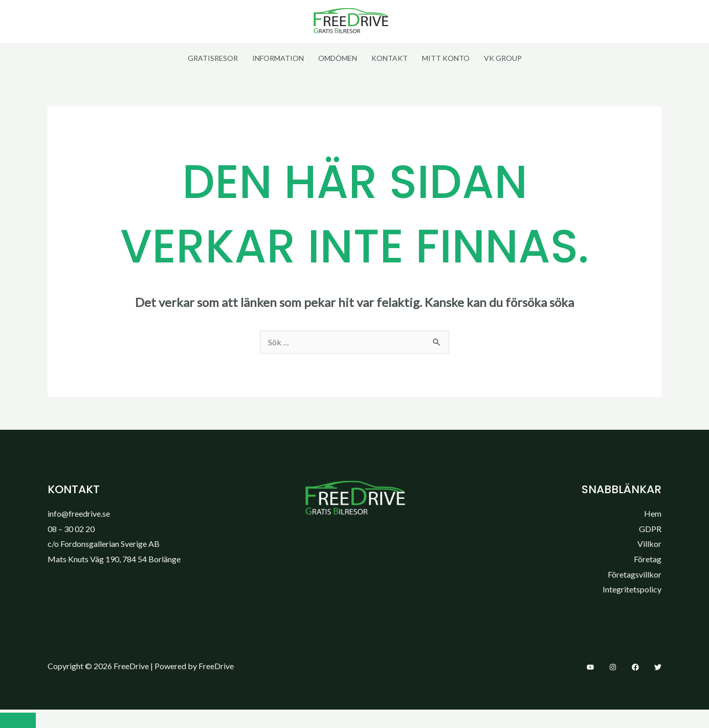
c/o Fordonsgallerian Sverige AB (104, 544)
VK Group (503, 58)
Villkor (649, 544)
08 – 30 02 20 (71, 529)
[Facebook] (635, 667)
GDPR (650, 529)
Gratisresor (213, 58)
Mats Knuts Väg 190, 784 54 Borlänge (114, 559)
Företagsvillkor (635, 574)
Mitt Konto (446, 58)
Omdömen (338, 58)
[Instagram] (613, 667)
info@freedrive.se (79, 513)
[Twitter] (658, 667)
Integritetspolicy (632, 589)
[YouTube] (590, 667)
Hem (653, 513)
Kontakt (390, 58)
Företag (648, 559)
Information (278, 58)
